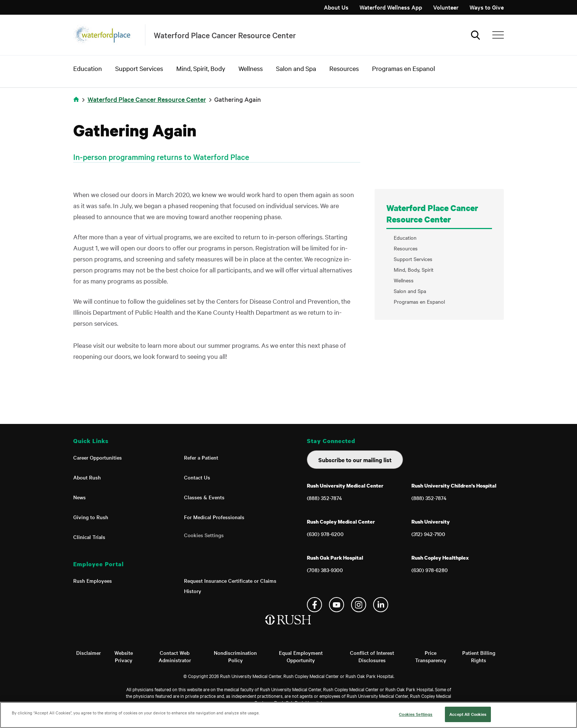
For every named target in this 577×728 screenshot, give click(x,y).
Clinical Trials (89, 537)
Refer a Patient (201, 457)
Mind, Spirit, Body (201, 68)
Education (88, 68)
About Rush (87, 477)
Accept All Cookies (468, 714)
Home (76, 99)
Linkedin (381, 605)
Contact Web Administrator (175, 656)
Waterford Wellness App (391, 7)
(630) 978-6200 (325, 534)
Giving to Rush (91, 517)
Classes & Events (204, 497)
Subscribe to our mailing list (355, 460)
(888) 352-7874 (324, 498)
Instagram (359, 605)
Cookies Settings (204, 535)
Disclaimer (89, 653)
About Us (336, 7)
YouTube (337, 605)
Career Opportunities (98, 457)
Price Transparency (431, 656)
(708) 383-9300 (325, 570)
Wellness (251, 68)
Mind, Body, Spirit (414, 270)
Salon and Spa (296, 68)
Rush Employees (93, 581)
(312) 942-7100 (428, 534)
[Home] (289, 627)
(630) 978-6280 (430, 570)
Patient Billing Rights (479, 656)
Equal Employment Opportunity (301, 656)
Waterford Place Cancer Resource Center (147, 99)
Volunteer (446, 7)
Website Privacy (124, 656)
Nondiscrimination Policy (235, 656)
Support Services (139, 68)
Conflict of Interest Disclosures (372, 656)
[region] (288, 715)
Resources (344, 68)
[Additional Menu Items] (498, 35)
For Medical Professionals (214, 517)
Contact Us (197, 477)
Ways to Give (487, 7)
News (79, 497)
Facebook (314, 605)
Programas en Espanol (403, 68)
